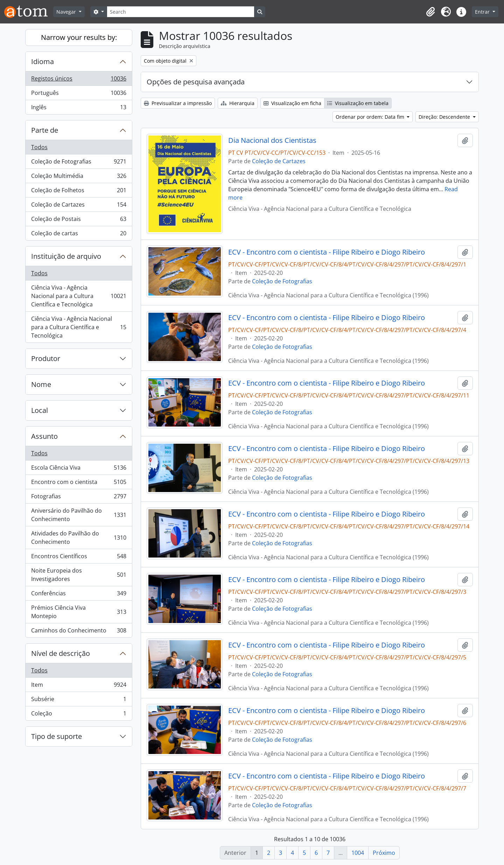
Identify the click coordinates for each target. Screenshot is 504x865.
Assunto (44, 436)
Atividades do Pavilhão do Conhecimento (79, 538)
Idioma (43, 61)
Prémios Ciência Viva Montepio (79, 612)
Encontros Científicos (79, 558)
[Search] (181, 12)
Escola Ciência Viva (79, 469)
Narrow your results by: (79, 37)
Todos (39, 147)
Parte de (45, 130)
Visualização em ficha (292, 103)
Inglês (79, 109)
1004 (358, 853)
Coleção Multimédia (79, 177)
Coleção (79, 715)
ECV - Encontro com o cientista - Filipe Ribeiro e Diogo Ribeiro (327, 252)
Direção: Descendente (445, 117)
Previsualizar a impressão (178, 103)
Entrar (483, 12)
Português (79, 94)
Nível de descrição (61, 653)
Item (79, 686)
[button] (430, 12)
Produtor (46, 358)
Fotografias (79, 498)
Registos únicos (79, 80)
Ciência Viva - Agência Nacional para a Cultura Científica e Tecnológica (79, 296)
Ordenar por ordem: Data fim (371, 117)
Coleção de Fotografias (79, 163)
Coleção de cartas (79, 235)
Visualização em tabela (358, 103)
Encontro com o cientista (79, 483)
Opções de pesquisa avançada (196, 82)
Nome (41, 384)
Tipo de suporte (57, 736)
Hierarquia (238, 103)
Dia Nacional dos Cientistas (272, 140)
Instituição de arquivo (66, 256)
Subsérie (79, 701)
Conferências (79, 595)
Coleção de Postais (79, 220)
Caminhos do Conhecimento (79, 632)
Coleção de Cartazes (79, 206)
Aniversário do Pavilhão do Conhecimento (79, 515)
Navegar (67, 12)
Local (40, 410)
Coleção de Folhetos (79, 192)
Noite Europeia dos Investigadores (79, 575)
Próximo (384, 853)
